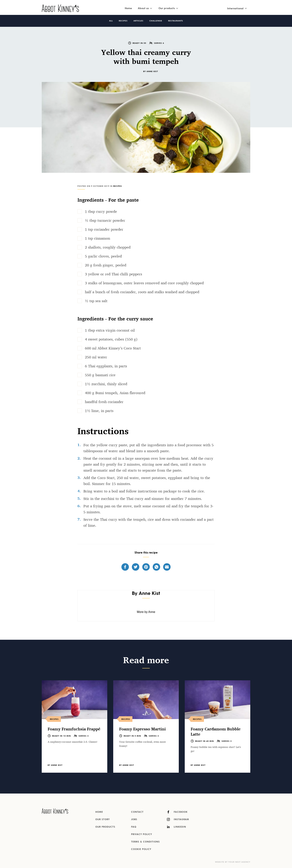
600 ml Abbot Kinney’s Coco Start (113, 348)
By (151, 71)
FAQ (134, 827)
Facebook (177, 812)
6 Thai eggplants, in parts (106, 366)
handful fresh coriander (104, 402)
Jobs (134, 820)
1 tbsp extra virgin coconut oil (110, 330)
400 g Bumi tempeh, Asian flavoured (115, 393)
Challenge (156, 21)
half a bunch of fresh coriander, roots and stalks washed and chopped (142, 292)
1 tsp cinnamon (97, 238)
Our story (103, 820)
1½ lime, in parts (99, 411)
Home (128, 8)
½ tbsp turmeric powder (105, 220)
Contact (137, 812)
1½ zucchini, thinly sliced (106, 384)
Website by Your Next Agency (233, 862)
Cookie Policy (141, 849)
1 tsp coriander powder (104, 229)
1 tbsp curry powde (101, 212)
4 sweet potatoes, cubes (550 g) (111, 339)
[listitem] (74, 726)
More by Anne (146, 612)
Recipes (123, 21)
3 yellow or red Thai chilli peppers (114, 274)
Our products (105, 827)
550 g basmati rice (100, 375)
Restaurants (176, 21)
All (111, 21)
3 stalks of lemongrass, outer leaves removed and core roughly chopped (144, 283)
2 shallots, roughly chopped (108, 247)
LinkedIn (176, 827)
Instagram (178, 819)
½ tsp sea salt (96, 301)
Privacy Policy (142, 834)
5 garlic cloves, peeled (103, 256)
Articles (138, 21)
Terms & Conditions (145, 842)
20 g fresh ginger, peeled (106, 265)
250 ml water (96, 357)
